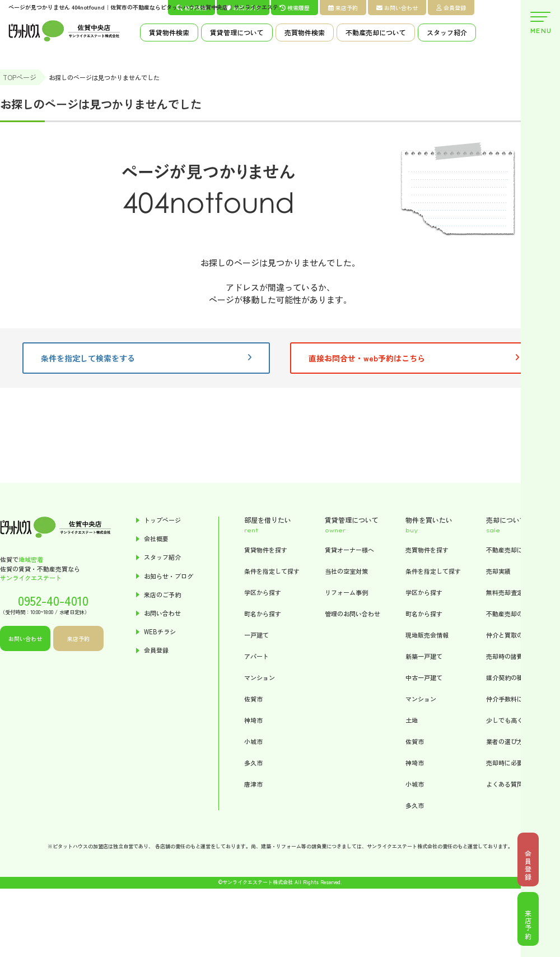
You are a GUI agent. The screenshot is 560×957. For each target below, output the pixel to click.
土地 (412, 720)
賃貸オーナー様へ (349, 550)
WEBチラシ (160, 632)
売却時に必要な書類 (514, 763)
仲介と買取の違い (511, 635)
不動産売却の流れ (511, 614)
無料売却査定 (505, 592)
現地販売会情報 (427, 635)
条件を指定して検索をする (146, 358)
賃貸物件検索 (169, 32)
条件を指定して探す (272, 571)
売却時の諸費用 (508, 656)
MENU (540, 23)
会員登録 (451, 8)
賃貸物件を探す (266, 550)
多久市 (253, 763)
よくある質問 (505, 784)
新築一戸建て (424, 656)
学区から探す (263, 592)
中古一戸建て (424, 677)
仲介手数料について (514, 699)
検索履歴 (295, 8)
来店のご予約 (162, 595)
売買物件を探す (427, 550)
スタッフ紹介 (447, 32)
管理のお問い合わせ (353, 614)
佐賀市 (253, 699)
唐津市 (253, 784)
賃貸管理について (237, 32)
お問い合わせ (397, 8)
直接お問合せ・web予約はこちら (414, 358)
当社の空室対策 (346, 571)
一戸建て (256, 635)
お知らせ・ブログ (169, 576)
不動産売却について (376, 32)
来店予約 (343, 8)
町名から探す (263, 614)
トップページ (162, 520)
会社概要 (156, 539)
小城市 (253, 741)
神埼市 (253, 720)
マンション (260, 677)
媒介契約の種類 (508, 677)
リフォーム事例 (346, 592)
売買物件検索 (305, 32)
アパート (256, 656)
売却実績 (498, 571)
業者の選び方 (505, 741)
